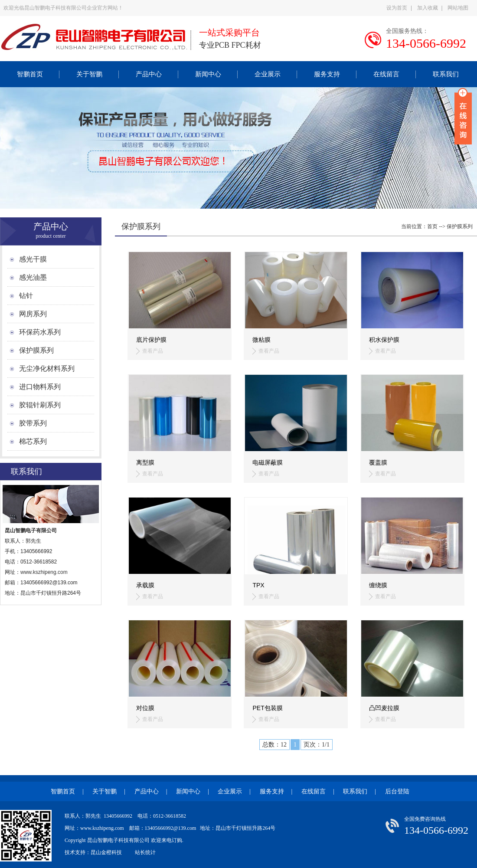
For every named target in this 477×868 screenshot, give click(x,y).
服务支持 (327, 74)
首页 (432, 226)
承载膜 (145, 585)
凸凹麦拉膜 (384, 708)
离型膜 (145, 462)
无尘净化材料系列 (47, 368)
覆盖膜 (378, 462)
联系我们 (446, 74)
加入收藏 (428, 8)
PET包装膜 (267, 708)
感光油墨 (33, 277)
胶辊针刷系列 (40, 405)
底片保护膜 (151, 340)
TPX (258, 585)
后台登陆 (397, 791)
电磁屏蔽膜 (268, 462)
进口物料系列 (40, 387)
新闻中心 (208, 74)
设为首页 (397, 8)
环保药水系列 (40, 332)
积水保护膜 (384, 340)
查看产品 (153, 351)
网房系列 (33, 314)
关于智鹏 (89, 74)
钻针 (26, 296)
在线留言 (386, 74)
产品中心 (149, 74)
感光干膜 (33, 259)
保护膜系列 (36, 350)
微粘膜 (261, 340)
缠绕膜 (378, 585)
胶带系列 (33, 423)
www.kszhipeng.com (45, 572)
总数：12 (274, 745)
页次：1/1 (317, 745)
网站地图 (458, 8)
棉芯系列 (33, 441)
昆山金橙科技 (106, 852)
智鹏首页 (30, 74)
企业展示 (268, 74)
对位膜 (145, 708)
